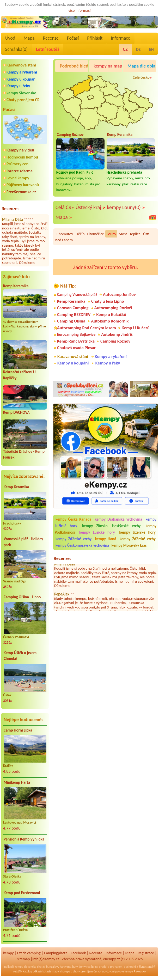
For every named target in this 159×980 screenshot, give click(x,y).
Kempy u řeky (18, 86)
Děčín (80, 234)
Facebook (78, 953)
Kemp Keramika (16, 286)
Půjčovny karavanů (23, 185)
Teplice (135, 234)
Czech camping (29, 953)
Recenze (51, 38)
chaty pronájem (83, 971)
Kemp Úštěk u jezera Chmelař (20, 656)
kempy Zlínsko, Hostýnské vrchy (111, 526)
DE (138, 49)
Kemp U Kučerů (136, 328)
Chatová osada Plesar (76, 348)
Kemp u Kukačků (111, 315)
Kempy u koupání (22, 79)
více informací (79, 10)
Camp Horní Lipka (18, 730)
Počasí (73, 38)
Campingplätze (56, 953)
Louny (111, 234)
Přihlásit (95, 38)
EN (151, 49)
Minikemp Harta (17, 782)
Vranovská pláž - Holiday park (23, 542)
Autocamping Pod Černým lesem (87, 328)
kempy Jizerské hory (137, 532)
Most (123, 234)
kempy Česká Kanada (74, 519)
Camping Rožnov (115, 341)
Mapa (29, 38)
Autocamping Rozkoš (113, 308)
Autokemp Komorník (110, 321)
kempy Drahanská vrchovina (119, 519)
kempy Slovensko (21, 93)
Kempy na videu (20, 150)
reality (90, 967)
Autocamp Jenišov (119, 294)
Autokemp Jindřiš (117, 334)
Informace (120, 38)
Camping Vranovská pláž (77, 294)
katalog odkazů (32, 971)
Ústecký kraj (91, 208)
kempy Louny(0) (126, 208)
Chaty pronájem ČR (23, 100)
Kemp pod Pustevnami (22, 893)
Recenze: (10, 209)
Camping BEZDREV (74, 315)
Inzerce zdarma (20, 171)
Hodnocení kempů (22, 157)
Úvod (10, 38)
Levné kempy (18, 178)
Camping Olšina (71, 321)
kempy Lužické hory (97, 532)
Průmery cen (17, 164)
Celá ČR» (65, 207)
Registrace (146, 953)
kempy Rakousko (135, 971)
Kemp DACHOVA (16, 412)
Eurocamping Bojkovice (76, 334)
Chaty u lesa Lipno (108, 301)
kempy (8, 953)
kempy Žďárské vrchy (74, 539)
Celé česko (141, 77)
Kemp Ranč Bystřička (76, 341)
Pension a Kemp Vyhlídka (24, 839)
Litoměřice (96, 234)
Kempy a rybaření (22, 72)
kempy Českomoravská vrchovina (82, 545)
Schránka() (16, 49)
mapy (55, 971)
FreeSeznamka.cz (21, 192)
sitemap (24, 959)
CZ (125, 49)
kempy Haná (105, 539)
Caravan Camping (73, 308)
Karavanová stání (21, 65)
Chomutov (65, 234)
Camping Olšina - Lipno (22, 597)
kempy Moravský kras (129, 545)
